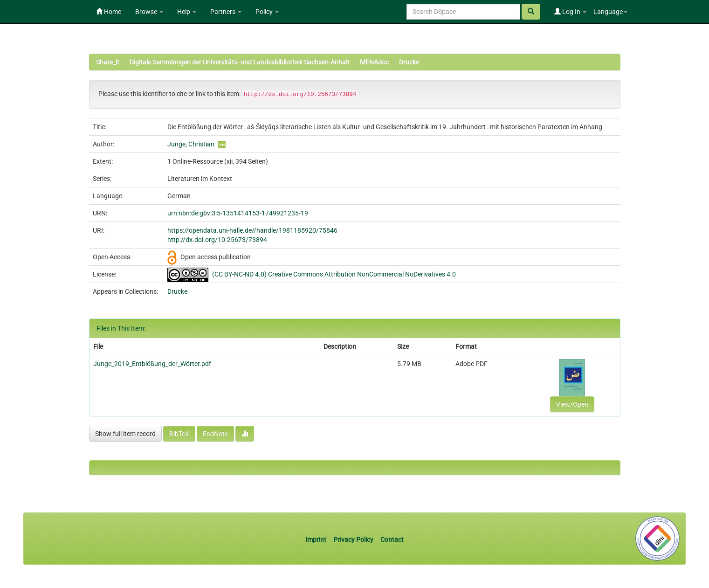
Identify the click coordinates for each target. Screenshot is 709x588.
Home (109, 12)
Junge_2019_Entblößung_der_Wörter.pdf (152, 364)
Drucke (409, 62)
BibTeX (179, 434)
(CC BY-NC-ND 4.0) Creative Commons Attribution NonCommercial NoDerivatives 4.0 (334, 274)
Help (187, 12)
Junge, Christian (191, 144)
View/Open (572, 404)
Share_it (108, 62)
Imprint (317, 540)
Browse (149, 12)
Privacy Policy (353, 540)
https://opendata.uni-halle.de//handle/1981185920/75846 (252, 230)
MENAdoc (374, 62)
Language (610, 12)
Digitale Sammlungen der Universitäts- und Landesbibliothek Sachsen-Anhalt (240, 62)
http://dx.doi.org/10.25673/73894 (217, 240)
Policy (267, 12)
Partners (226, 12)
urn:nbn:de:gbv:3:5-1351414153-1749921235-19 (238, 213)
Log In (570, 12)
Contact (392, 540)
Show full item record (125, 434)
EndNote (215, 434)
